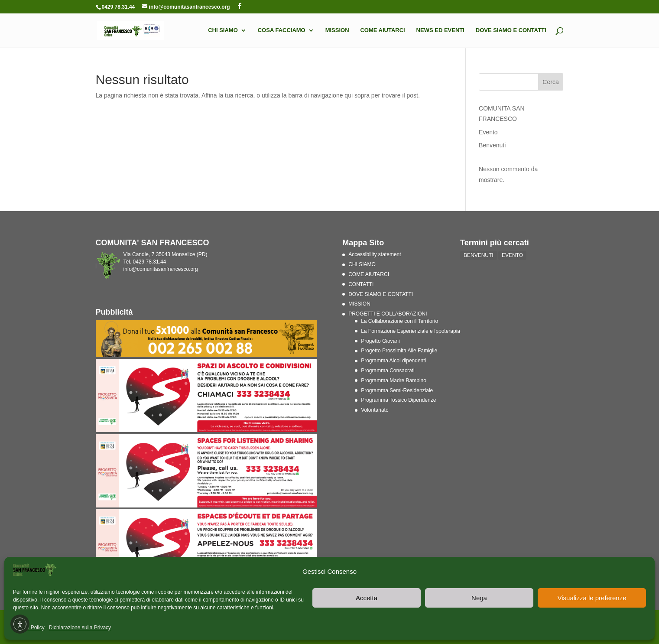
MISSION (337, 30)
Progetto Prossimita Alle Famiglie (399, 351)
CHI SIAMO (223, 30)
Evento (488, 132)
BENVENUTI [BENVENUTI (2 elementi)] (479, 255)
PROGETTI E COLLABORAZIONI (388, 314)
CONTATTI (361, 284)
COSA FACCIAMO (282, 30)
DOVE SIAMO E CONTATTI (511, 30)
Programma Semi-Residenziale (397, 390)
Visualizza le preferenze (592, 598)
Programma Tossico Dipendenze (398, 400)
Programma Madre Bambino (394, 381)
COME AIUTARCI (382, 30)
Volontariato (375, 410)
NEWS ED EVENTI (440, 30)
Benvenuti (492, 145)
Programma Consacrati (388, 371)
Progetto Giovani (380, 341)
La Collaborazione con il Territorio (399, 321)
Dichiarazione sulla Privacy (80, 628)
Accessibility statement (375, 254)
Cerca (550, 82)
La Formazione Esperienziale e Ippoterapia (411, 331)
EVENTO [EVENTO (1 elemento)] (512, 255)
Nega (479, 598)
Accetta (367, 598)
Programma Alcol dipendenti (393, 361)
